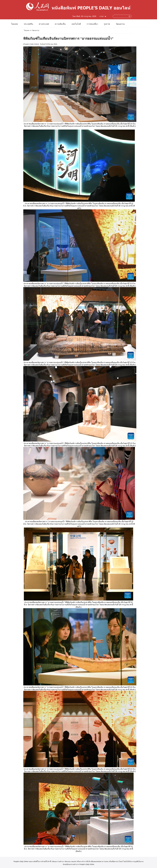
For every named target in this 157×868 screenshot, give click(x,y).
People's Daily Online (31, 44)
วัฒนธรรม (120, 24)
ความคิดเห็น (60, 24)
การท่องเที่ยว (92, 24)
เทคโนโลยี (76, 24)
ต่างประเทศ (44, 24)
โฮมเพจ (14, 24)
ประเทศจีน (28, 24)
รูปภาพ (107, 24)
